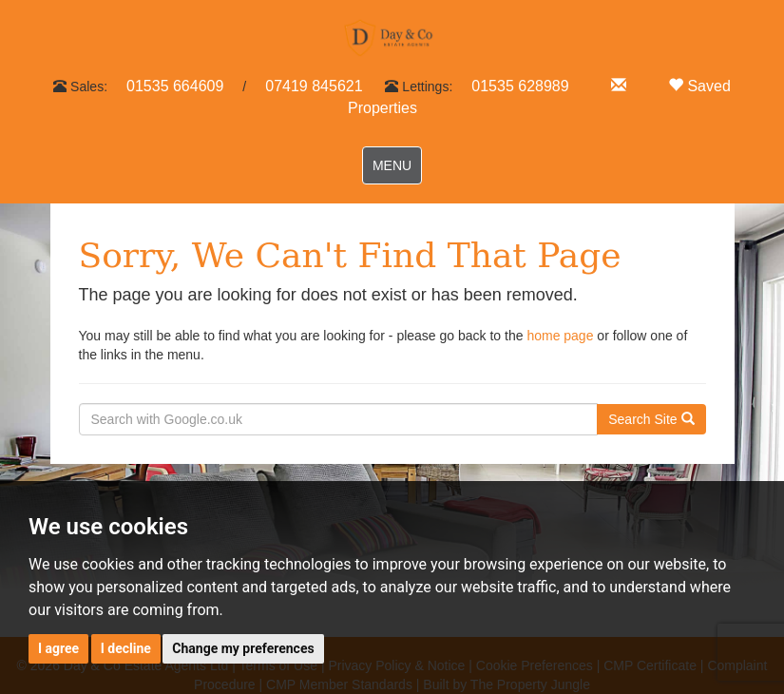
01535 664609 (175, 86)
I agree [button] (58, 648)
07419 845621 (314, 86)
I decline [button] (126, 648)
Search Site (651, 419)
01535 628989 (520, 86)
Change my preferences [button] (243, 648)
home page (560, 336)
